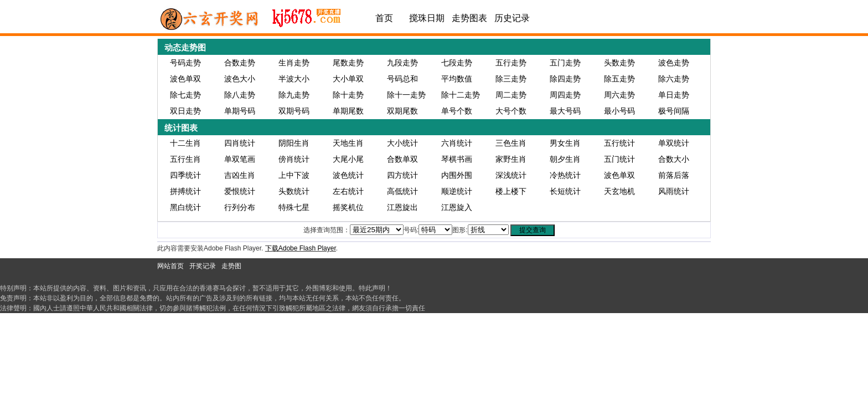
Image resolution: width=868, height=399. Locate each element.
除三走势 (511, 79)
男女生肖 (565, 143)
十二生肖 (185, 143)
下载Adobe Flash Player (301, 248)
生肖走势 (294, 63)
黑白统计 (185, 207)
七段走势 (457, 63)
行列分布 (240, 207)
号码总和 (402, 79)
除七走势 (185, 95)
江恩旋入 (457, 207)
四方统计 (402, 175)
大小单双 (348, 79)
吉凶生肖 (240, 175)
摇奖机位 (348, 207)
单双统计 (674, 143)
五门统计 (619, 159)
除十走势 (348, 95)
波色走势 (674, 63)
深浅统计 (511, 175)
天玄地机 (619, 191)
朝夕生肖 (565, 159)
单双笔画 (240, 159)
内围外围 (457, 175)
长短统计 (565, 191)
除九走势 (294, 95)
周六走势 (619, 95)
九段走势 (402, 63)
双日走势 (185, 111)
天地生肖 (348, 143)
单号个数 (457, 111)
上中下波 (294, 175)
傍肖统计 (294, 159)
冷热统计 (565, 175)
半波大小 (294, 79)
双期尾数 (402, 111)
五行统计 (619, 143)
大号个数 (511, 111)
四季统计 (185, 175)
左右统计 (348, 191)
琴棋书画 (457, 159)
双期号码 (294, 111)
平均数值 (457, 79)
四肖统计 (240, 143)
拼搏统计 (185, 191)
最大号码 (565, 111)
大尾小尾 (348, 159)
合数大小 (674, 159)
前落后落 (674, 175)
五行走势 (511, 63)
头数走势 (619, 63)
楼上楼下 (511, 191)
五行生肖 (185, 159)
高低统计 (402, 191)
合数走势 (240, 63)
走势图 (231, 266)
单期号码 (240, 111)
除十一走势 (406, 95)
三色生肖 (511, 143)
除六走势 (674, 79)
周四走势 (565, 95)
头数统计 (294, 191)
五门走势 (565, 63)
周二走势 (511, 95)
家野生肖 (511, 159)
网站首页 (170, 266)
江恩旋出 (402, 207)
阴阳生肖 (294, 143)
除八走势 (240, 95)
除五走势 (619, 79)
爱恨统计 (240, 191)
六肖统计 (457, 143)
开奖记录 (203, 266)
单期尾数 (348, 111)
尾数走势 (348, 63)
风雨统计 (674, 191)
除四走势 (565, 79)
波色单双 (185, 79)
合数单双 (402, 159)
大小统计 (402, 143)
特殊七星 (294, 207)
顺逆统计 (457, 191)
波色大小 (240, 79)
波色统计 (348, 175)
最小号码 (619, 111)
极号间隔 (674, 111)
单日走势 (674, 95)
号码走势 (185, 63)
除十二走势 (461, 95)
